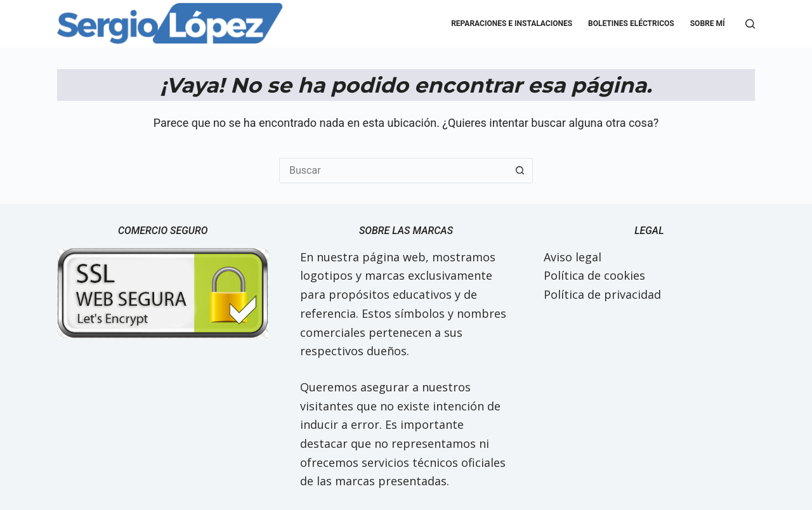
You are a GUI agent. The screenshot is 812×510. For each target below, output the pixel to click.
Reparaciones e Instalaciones (512, 23)
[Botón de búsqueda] (520, 171)
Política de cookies (594, 275)
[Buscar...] (393, 171)
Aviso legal (573, 257)
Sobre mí (708, 23)
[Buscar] (750, 24)
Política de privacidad (602, 294)
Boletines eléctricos (631, 23)
